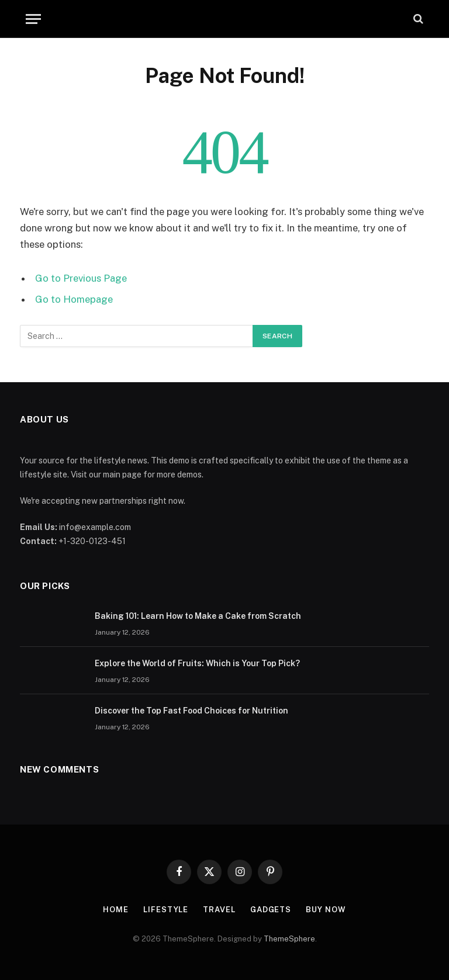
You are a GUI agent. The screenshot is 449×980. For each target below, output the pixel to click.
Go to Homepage (74, 299)
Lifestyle (166, 910)
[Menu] (33, 19)
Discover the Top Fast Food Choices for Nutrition (191, 711)
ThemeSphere (289, 939)
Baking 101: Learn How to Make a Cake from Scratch (198, 616)
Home (116, 910)
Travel (219, 910)
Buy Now (326, 910)
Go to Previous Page (81, 278)
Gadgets (271, 910)
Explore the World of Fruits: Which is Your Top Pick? (197, 663)
